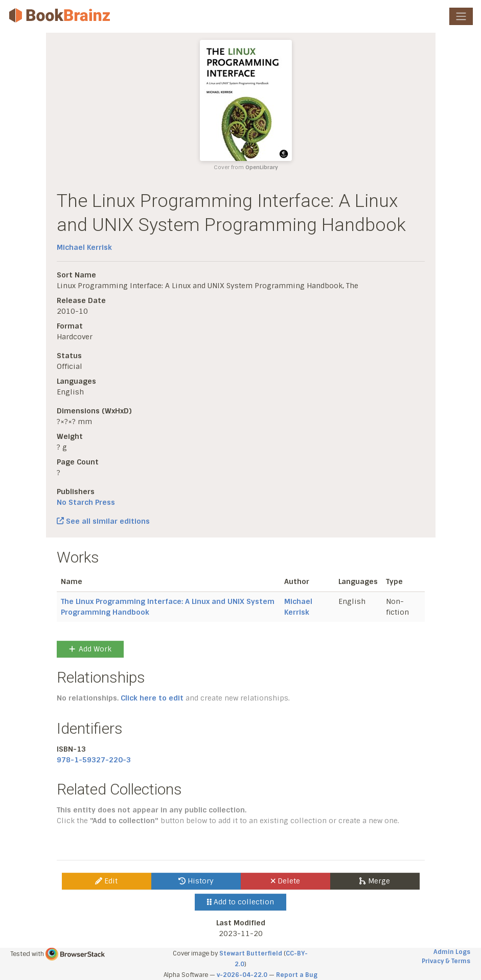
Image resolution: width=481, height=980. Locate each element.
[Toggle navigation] (461, 16)
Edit (106, 881)
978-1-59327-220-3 (94, 760)
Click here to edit (152, 698)
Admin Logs (452, 952)
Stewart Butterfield (251, 953)
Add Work (90, 649)
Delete (285, 881)
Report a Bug (297, 975)
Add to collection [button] (240, 902)
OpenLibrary (262, 167)
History (196, 881)
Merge (374, 881)
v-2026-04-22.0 (242, 975)
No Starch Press (86, 502)
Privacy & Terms (446, 961)
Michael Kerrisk (84, 247)
